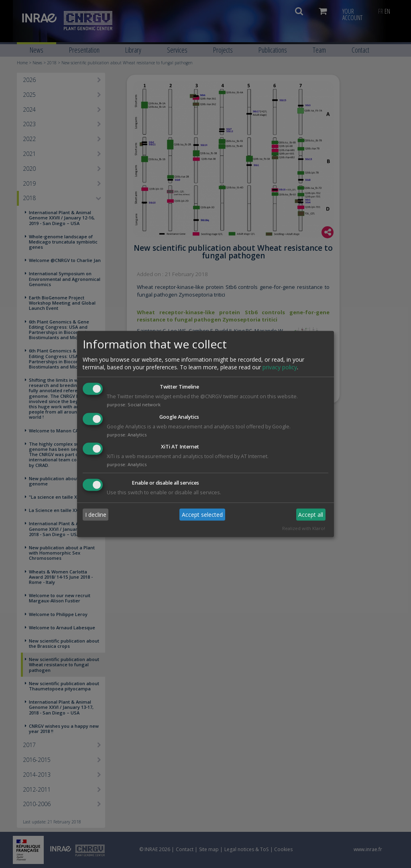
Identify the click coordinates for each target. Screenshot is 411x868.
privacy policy (280, 367)
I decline (96, 515)
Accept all (311, 515)
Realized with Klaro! (304, 529)
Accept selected (202, 515)
